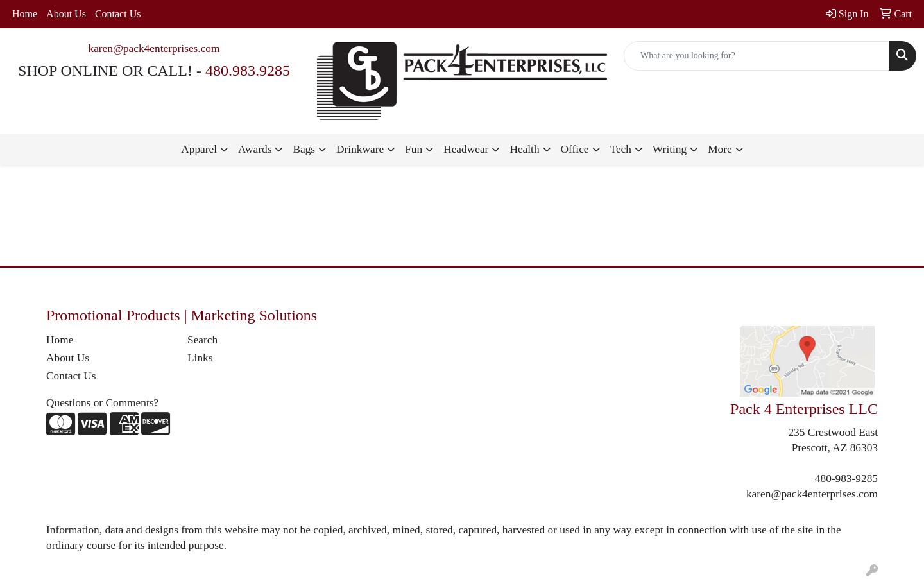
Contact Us (118, 14)
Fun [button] (414, 149)
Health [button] (524, 149)
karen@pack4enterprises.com (154, 48)
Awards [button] (255, 149)
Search (202, 340)
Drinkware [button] (360, 149)
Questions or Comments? (102, 403)
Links (200, 358)
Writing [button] (670, 149)
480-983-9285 (846, 479)
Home (25, 14)
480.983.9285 (248, 71)
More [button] (720, 149)
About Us (66, 14)
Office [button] (575, 149)
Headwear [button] (466, 149)
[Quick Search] (757, 56)
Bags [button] (304, 149)
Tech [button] (621, 149)
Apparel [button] (199, 149)
